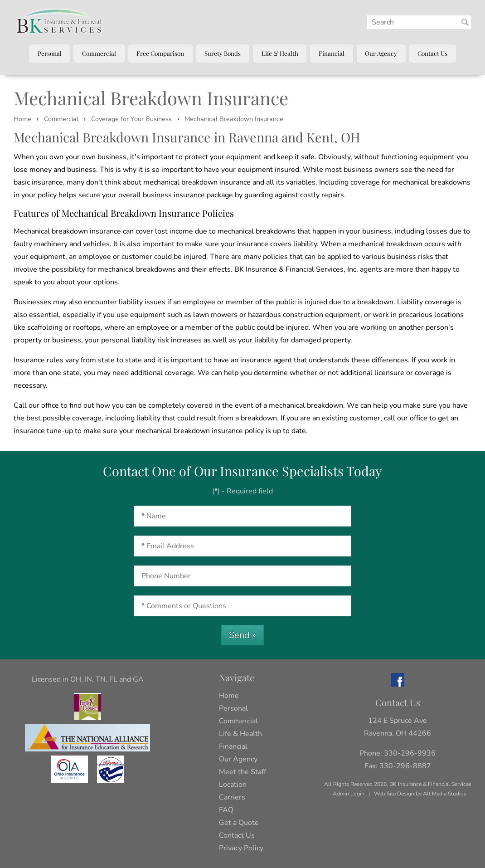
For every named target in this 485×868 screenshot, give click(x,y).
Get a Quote (239, 823)
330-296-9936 (410, 753)
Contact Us (432, 53)
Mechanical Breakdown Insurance (234, 119)
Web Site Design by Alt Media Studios (420, 794)
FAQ (226, 810)
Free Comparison (160, 53)
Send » (242, 635)
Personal (50, 53)
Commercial (99, 53)
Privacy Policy (241, 848)
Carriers (232, 797)
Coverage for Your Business (131, 119)
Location (233, 785)
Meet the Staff (242, 772)
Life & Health (280, 53)
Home (22, 119)
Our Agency (381, 53)
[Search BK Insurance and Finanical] (465, 22)
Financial (332, 53)
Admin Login (349, 794)
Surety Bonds (223, 53)
